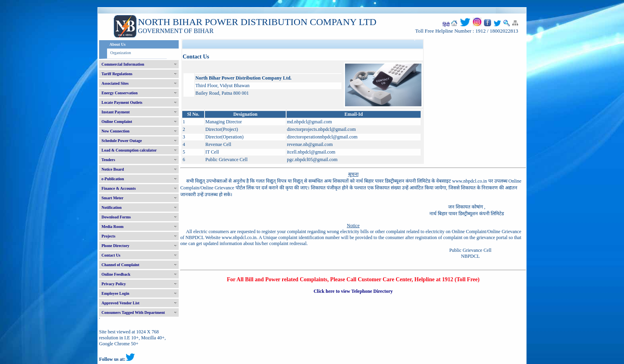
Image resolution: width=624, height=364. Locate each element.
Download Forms (116, 217)
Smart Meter (112, 198)
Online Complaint (117, 122)
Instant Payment (116, 112)
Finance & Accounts (119, 188)
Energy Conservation (120, 93)
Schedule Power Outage (122, 141)
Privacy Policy (114, 284)
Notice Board (113, 169)
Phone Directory (115, 246)
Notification (112, 207)
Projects (108, 236)
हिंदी (446, 25)
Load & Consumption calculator (129, 150)
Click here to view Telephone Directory (353, 291)
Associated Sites (115, 83)
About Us (117, 44)
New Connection (115, 131)
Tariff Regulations (117, 74)
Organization (121, 53)
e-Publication (113, 179)
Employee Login (115, 293)
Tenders (108, 160)
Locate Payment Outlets (122, 102)
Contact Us (111, 255)
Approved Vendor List (120, 303)
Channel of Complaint (120, 265)
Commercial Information (123, 64)
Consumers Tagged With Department (133, 312)
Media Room (112, 227)
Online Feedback (116, 274)
